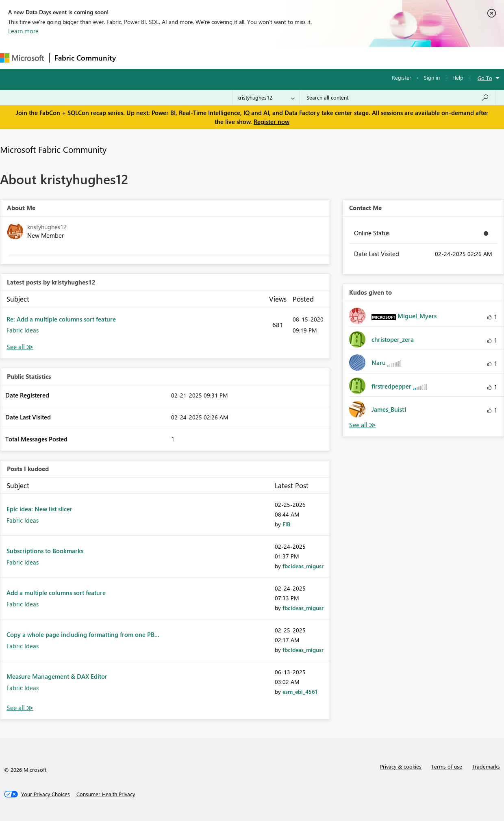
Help (458, 77)
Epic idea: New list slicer (39, 509)
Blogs (276, 58)
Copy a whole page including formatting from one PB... (83, 634)
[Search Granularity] (266, 98)
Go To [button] (485, 78)
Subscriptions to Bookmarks (45, 551)
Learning (307, 58)
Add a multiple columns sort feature (56, 593)
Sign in (432, 77)
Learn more (23, 31)
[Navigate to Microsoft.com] (22, 58)
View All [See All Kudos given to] (363, 425)
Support (342, 58)
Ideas (203, 58)
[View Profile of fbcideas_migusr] (303, 566)
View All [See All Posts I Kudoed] (20, 708)
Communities (240, 58)
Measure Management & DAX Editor (57, 676)
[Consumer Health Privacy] (106, 794)
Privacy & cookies (401, 766)
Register (402, 77)
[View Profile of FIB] (286, 524)
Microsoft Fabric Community (53, 149)
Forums (134, 58)
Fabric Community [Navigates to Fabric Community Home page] (85, 58)
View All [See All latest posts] (20, 347)
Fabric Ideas (23, 330)
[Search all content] (398, 98)
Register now (272, 122)
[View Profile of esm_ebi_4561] (300, 692)
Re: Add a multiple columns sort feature (61, 319)
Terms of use (447, 766)
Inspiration (170, 58)
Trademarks (486, 766)
